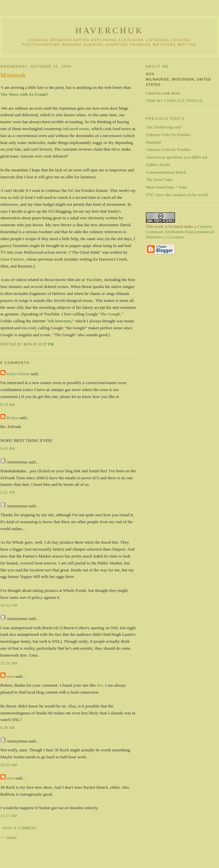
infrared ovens (76, 129)
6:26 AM (8, 728)
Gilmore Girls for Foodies (168, 135)
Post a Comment (20, 828)
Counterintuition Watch (166, 172)
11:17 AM (9, 816)
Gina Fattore (12, 259)
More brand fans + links (167, 187)
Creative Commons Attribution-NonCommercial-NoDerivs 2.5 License (180, 232)
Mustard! (154, 142)
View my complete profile (175, 101)
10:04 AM (9, 765)
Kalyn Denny (18, 374)
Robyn (12, 418)
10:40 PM (9, 606)
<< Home (9, 837)
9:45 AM (8, 449)
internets (63, 321)
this (100, 685)
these (116, 149)
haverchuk (110, 31)
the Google (111, 314)
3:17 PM (46, 344)
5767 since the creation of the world (177, 195)
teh (51, 321)
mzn (10, 676)
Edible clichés (158, 165)
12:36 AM (9, 663)
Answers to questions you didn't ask (177, 157)
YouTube (94, 280)
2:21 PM (8, 493)
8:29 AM (8, 405)
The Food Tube (159, 180)
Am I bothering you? (164, 127)
